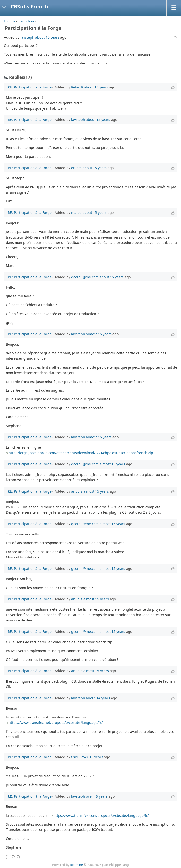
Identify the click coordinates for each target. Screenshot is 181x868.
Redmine (76, 865)
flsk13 (76, 757)
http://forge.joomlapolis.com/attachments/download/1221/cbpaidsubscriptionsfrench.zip (81, 453)
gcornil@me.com (85, 277)
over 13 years (92, 757)
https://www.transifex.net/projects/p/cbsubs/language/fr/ (56, 722)
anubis (77, 491)
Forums (9, 21)
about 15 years (47, 37)
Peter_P (77, 87)
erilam (76, 168)
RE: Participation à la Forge (30, 87)
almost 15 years (99, 334)
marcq (76, 212)
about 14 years (98, 698)
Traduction (26, 21)
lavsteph (27, 37)
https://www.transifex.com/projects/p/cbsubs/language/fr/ (101, 816)
